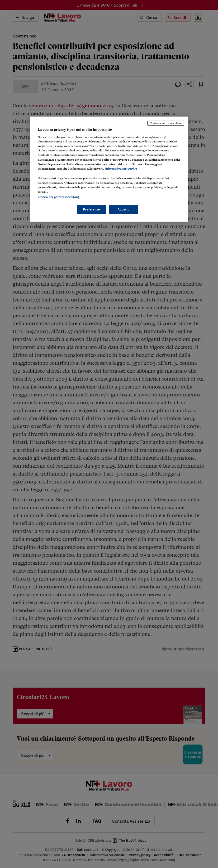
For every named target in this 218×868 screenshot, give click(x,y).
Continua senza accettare (166, 123)
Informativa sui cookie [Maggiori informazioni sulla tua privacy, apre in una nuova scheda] (121, 169)
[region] (109, 169)
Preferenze (92, 209)
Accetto (124, 209)
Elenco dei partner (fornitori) (58, 197)
